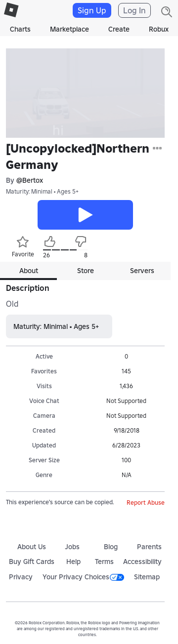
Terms (104, 562)
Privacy (21, 577)
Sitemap (147, 577)
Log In (134, 10)
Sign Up (92, 10)
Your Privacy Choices (83, 577)
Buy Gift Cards (32, 562)
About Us (32, 547)
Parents (149, 547)
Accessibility (142, 562)
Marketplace (69, 29)
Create (119, 29)
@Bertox (30, 180)
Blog (111, 547)
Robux (159, 29)
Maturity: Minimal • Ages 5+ (42, 191)
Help (73, 562)
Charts (20, 29)
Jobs (72, 547)
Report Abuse (146, 503)
